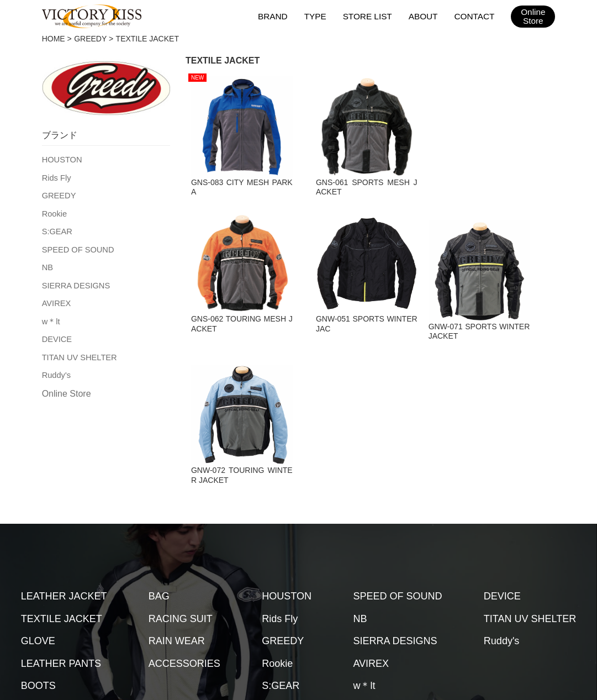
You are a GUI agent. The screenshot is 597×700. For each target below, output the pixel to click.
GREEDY (90, 39)
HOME (54, 39)
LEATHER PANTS (61, 543)
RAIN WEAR (177, 520)
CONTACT (475, 16)
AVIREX (56, 298)
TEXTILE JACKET (62, 498)
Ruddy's (56, 368)
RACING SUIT (181, 498)
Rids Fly (56, 177)
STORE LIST (369, 16)
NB (47, 264)
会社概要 (253, 609)
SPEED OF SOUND (76, 246)
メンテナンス (197, 609)
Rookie (54, 212)
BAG (159, 476)
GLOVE (38, 520)
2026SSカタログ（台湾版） (514, 609)
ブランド (92, 609)
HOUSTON (61, 159)
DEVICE (56, 333)
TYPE (318, 16)
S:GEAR (57, 229)
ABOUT (424, 16)
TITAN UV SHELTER (78, 351)
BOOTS (38, 565)
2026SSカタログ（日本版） (399, 609)
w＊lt (51, 316)
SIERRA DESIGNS (75, 281)
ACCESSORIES (184, 543)
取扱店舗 (140, 609)
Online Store (67, 386)
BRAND (276, 16)
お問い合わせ (309, 609)
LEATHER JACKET (64, 476)
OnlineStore (533, 17)
